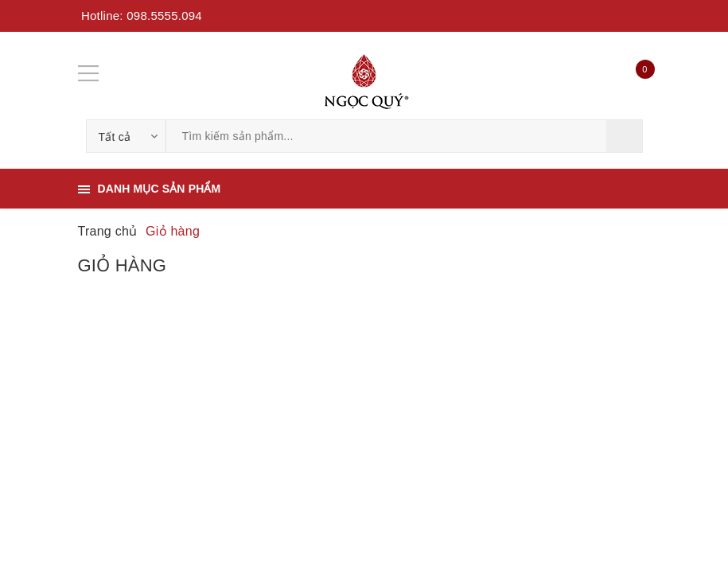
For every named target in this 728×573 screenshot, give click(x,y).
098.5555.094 (164, 16)
